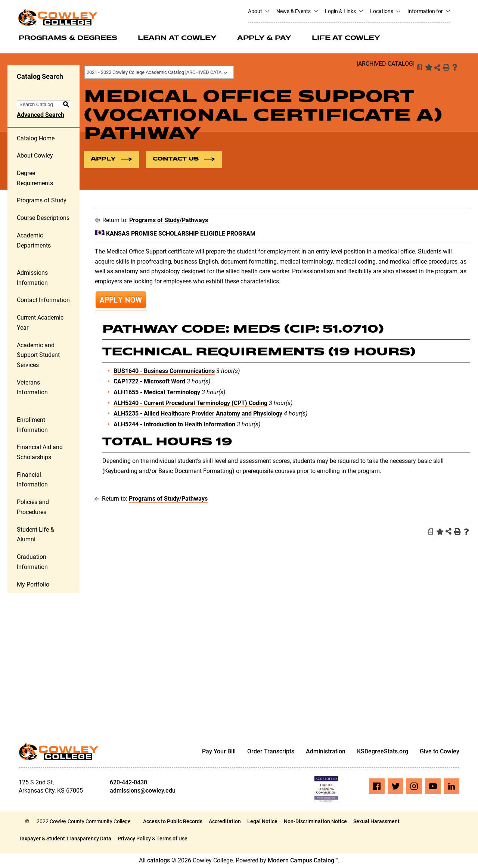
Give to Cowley (440, 752)
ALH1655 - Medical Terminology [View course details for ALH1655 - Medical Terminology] (157, 393)
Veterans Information (32, 388)
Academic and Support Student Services (38, 355)
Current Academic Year (40, 323)
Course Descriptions (43, 218)
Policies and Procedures (33, 507)
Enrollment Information (32, 425)
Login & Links (344, 11)
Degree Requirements (35, 178)
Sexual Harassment (376, 822)
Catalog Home (36, 139)
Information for (429, 11)
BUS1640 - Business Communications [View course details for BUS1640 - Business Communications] (164, 371)
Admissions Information (32, 278)
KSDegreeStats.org (383, 752)
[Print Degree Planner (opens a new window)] (419, 67)
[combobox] (159, 72)
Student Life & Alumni (35, 535)
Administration (326, 752)
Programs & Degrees (68, 38)
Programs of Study (42, 201)
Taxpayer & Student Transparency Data (65, 839)
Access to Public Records (173, 822)
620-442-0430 (128, 783)
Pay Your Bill (219, 752)
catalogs (159, 861)
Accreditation (225, 822)
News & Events (297, 11)
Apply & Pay (264, 38)
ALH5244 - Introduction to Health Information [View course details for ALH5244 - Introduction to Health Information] (174, 425)
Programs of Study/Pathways (169, 220)
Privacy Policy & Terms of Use (153, 839)
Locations (385, 11)
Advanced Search (41, 115)
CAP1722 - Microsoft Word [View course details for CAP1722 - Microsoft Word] (149, 382)
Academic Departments (34, 241)
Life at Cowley (346, 38)
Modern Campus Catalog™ (303, 861)
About (258, 11)
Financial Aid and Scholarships (40, 452)
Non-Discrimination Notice (315, 822)
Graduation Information (32, 562)
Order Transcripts (271, 752)
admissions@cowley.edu (143, 791)
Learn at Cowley (177, 38)
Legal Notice (262, 822)
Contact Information (43, 301)
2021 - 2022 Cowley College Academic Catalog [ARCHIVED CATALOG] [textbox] (159, 72)
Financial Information (32, 480)
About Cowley (35, 156)
